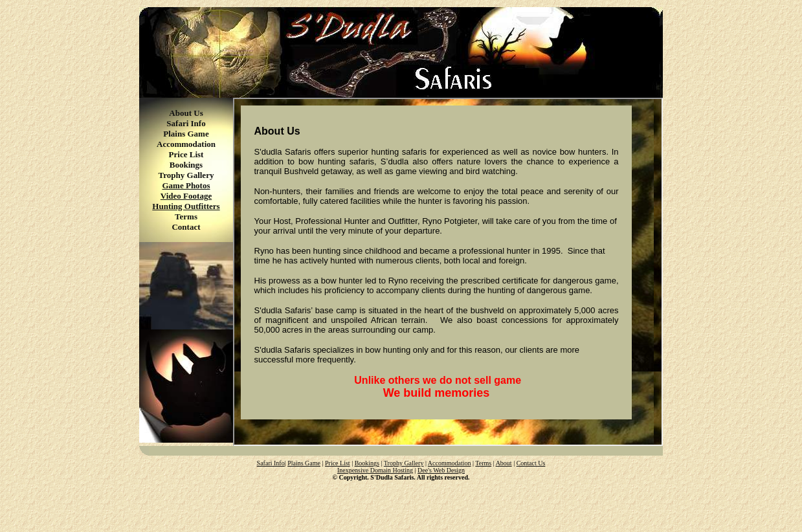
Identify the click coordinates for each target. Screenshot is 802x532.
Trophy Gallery (186, 175)
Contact (186, 227)
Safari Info (186, 123)
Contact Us (531, 463)
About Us (186, 113)
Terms (186, 216)
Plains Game (186, 134)
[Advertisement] (401, 500)
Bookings (186, 165)
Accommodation (186, 144)
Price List (186, 154)
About (504, 463)
